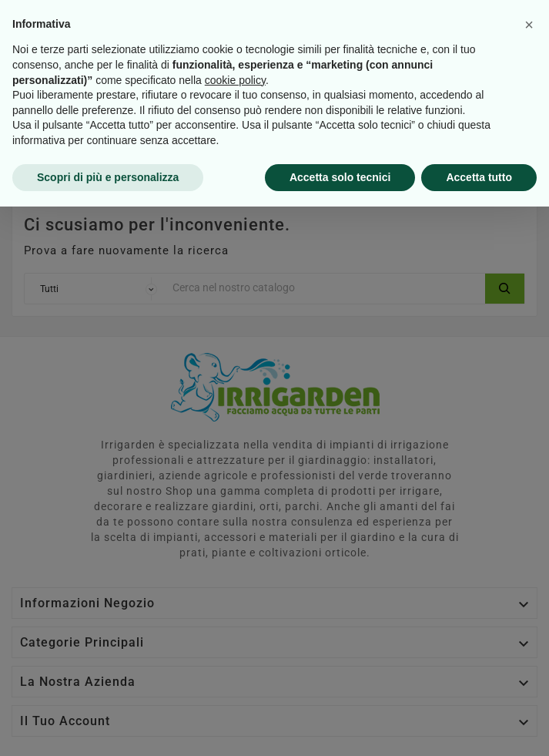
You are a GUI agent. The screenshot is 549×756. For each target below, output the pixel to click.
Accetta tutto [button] (479, 726)
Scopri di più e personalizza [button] (108, 726)
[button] (529, 574)
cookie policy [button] (235, 629)
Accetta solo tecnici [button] (340, 726)
